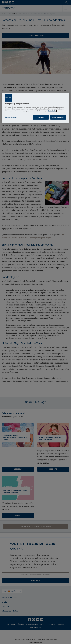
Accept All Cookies (58, 117)
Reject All (41, 117)
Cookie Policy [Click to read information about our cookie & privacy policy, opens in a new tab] (52, 111)
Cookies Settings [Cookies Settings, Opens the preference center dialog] (11, 117)
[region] (35, 108)
